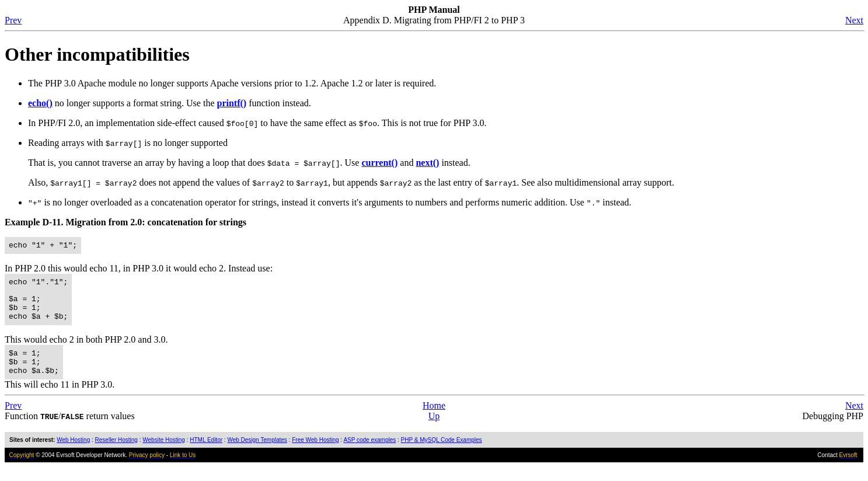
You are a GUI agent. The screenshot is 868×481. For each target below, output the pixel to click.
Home (434, 419)
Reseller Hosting (116, 454)
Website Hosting (164, 454)
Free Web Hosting (315, 454)
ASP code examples (369, 454)
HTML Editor (206, 454)
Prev (13, 20)
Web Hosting (73, 454)
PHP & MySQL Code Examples (442, 454)
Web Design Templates (257, 454)
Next (854, 20)
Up (434, 430)
